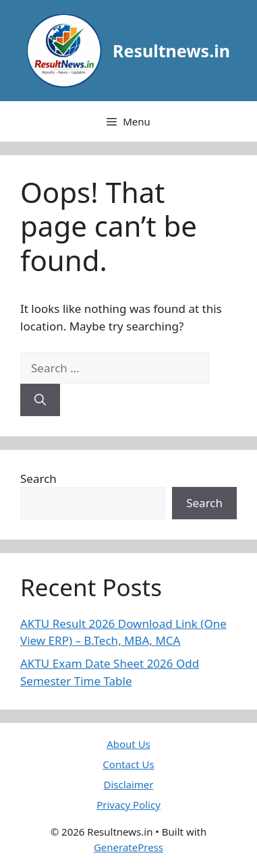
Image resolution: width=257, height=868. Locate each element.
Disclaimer (128, 784)
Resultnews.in (171, 51)
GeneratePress (128, 847)
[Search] (40, 400)
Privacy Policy (128, 805)
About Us (128, 744)
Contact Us (128, 764)
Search (38, 479)
